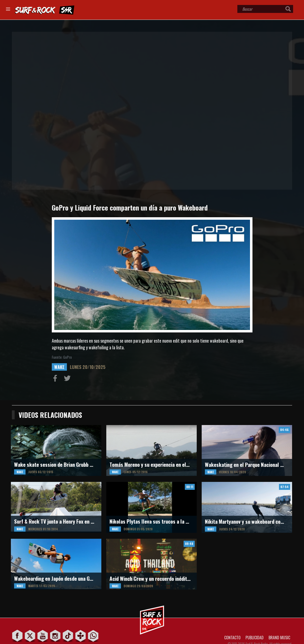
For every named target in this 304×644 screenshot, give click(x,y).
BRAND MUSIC (279, 638)
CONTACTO (232, 638)
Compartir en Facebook (56, 379)
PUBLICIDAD (255, 638)
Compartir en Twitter (68, 379)
